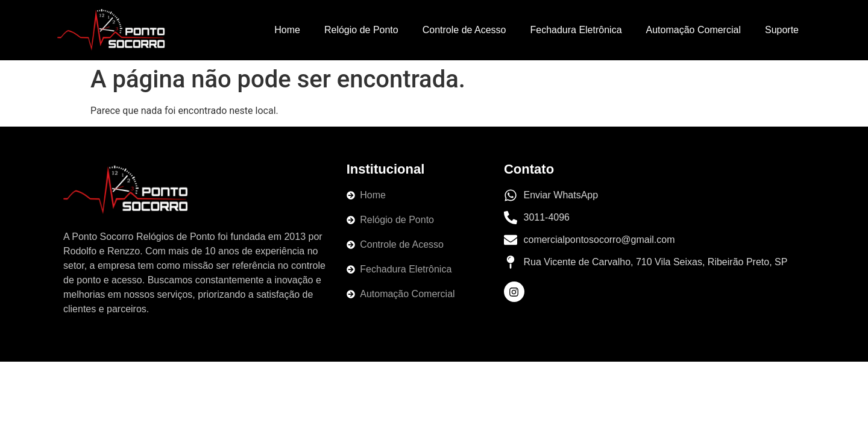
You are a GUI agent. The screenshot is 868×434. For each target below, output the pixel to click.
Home (287, 30)
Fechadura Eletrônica (576, 30)
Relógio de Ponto (361, 30)
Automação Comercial (693, 30)
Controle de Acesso (464, 30)
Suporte (782, 30)
